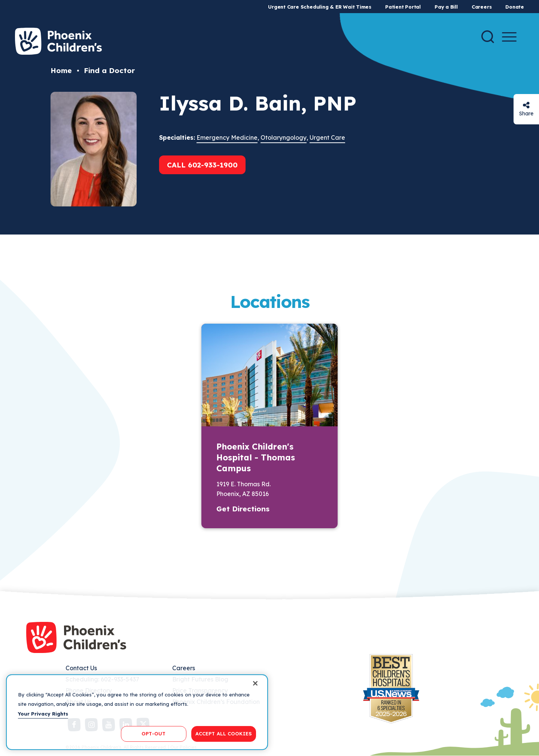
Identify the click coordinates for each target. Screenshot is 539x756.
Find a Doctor (109, 70)
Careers (482, 7)
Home (61, 70)
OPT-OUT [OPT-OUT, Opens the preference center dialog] (153, 734)
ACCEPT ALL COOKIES (224, 734)
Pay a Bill (446, 7)
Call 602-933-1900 (202, 165)
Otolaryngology (284, 137)
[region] (137, 712)
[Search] (488, 37)
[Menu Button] (509, 37)
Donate (515, 7)
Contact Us (81, 668)
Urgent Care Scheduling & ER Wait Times (320, 7)
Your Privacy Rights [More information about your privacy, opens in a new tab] (43, 714)
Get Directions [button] (243, 509)
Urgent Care (327, 137)
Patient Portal (403, 7)
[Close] (255, 683)
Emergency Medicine (227, 137)
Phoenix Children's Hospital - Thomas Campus (256, 457)
